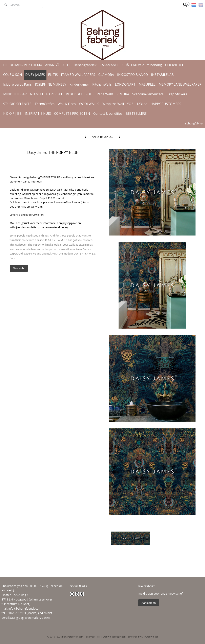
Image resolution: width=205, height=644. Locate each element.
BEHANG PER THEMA (26, 65)
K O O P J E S (12, 114)
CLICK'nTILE (175, 65)
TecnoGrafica (45, 104)
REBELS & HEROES (80, 94)
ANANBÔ (52, 65)
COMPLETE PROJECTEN (72, 114)
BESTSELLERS (136, 114)
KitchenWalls (102, 84)
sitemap (90, 637)
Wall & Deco (67, 104)
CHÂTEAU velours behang (142, 65)
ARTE (66, 65)
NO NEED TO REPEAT (46, 94)
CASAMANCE (109, 65)
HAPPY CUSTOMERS (166, 104)
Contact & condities (108, 114)
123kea (142, 104)
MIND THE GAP (15, 94)
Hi (5, 65)
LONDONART (125, 84)
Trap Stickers (177, 94)
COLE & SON (13, 75)
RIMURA (123, 94)
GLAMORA (106, 75)
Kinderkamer (79, 84)
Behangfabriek (85, 65)
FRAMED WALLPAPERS (78, 75)
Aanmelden (149, 603)
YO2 (130, 104)
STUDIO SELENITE (17, 104)
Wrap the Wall (113, 104)
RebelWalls (105, 94)
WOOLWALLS (89, 104)
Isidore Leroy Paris (17, 84)
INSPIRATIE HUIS (38, 114)
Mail (13, 223)
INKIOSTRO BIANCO (132, 75)
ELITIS (53, 75)
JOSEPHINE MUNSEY (51, 84)
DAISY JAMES (35, 75)
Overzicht (19, 268)
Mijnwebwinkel (150, 637)
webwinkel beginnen (114, 637)
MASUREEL (147, 84)
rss (99, 637)
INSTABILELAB (162, 75)
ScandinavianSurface (148, 94)
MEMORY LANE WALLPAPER (180, 84)
